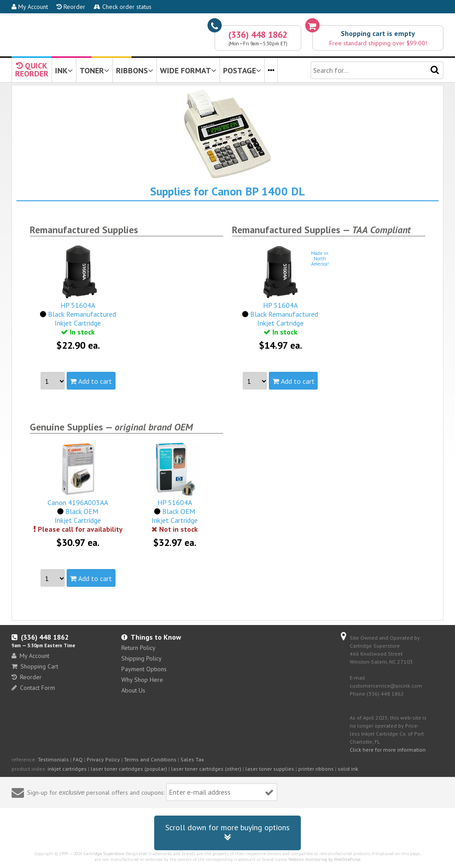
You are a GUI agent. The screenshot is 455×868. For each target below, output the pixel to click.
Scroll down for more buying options (227, 833)
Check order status (123, 7)
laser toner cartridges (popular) (129, 769)
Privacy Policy (103, 759)
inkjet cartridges (67, 769)
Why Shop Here (142, 680)
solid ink (348, 769)
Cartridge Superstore (104, 854)
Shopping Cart (35, 666)
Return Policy (138, 648)
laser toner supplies (270, 769)
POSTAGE (242, 70)
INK (64, 70)
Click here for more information (388, 750)
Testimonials (53, 759)
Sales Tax (192, 759)
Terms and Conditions (150, 759)
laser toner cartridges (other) (206, 769)
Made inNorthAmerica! (320, 259)
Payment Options (144, 669)
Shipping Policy (142, 658)
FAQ (78, 759)
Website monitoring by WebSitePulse (324, 859)
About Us (133, 690)
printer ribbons (316, 769)
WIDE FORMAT (188, 70)
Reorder (71, 7)
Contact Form (33, 688)
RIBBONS (135, 70)
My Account (30, 7)
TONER (94, 70)
